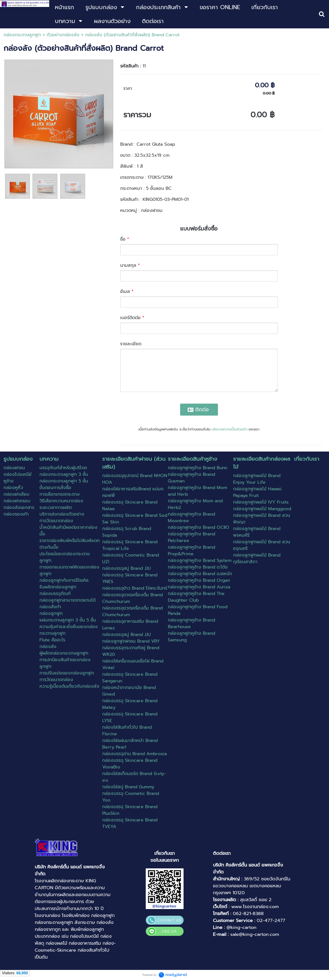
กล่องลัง (105, 922)
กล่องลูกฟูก (103, 915)
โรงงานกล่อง (47, 915)
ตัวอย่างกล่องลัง (63, 35)
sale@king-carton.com (255, 934)
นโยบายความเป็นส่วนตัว (229, 429)
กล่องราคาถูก (48, 929)
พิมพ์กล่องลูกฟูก (87, 929)
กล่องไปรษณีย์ (84, 936)
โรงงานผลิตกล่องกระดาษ (59, 881)
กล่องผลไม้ (56, 943)
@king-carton (241, 927)
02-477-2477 (271, 920)
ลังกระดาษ (85, 922)
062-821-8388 (248, 913)
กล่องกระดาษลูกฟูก (22, 35)
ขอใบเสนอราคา (165, 860)
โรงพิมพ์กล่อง (76, 915)
